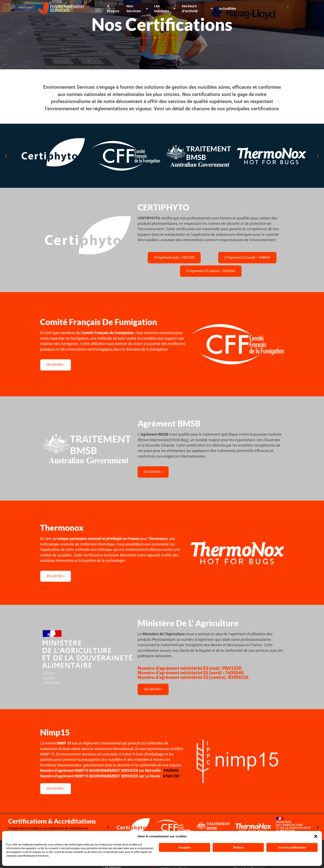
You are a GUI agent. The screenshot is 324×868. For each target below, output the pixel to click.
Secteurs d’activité (203, 7)
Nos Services (136, 7)
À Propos (110, 7)
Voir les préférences (292, 848)
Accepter (185, 848)
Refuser (238, 848)
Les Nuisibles (167, 7)
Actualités (235, 7)
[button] (316, 836)
